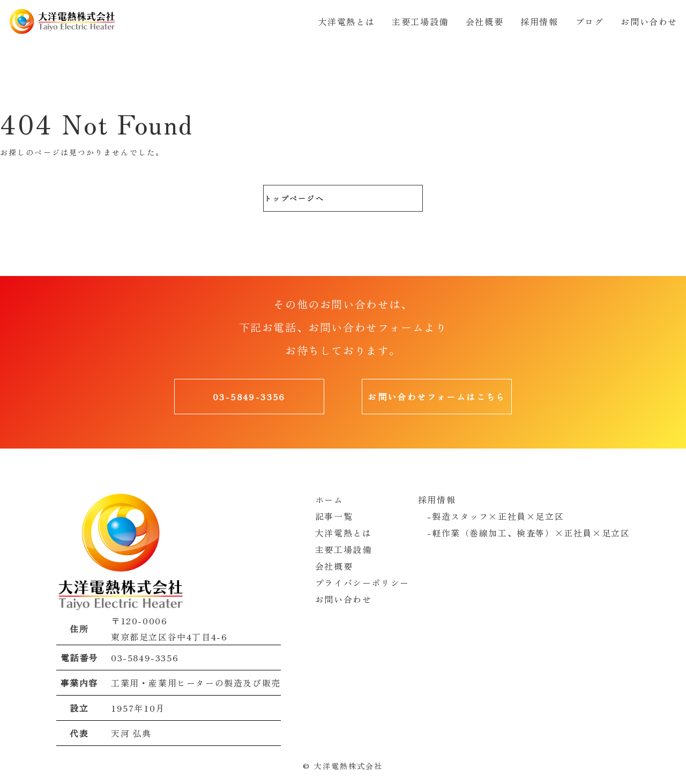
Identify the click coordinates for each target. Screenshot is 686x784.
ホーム (329, 499)
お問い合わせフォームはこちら (437, 397)
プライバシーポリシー (362, 580)
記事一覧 (334, 516)
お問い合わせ (649, 21)
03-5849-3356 (249, 397)
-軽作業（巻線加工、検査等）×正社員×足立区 (524, 532)
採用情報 (539, 21)
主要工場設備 (420, 21)
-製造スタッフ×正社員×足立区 (491, 516)
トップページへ (293, 198)
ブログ (590, 21)
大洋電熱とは (347, 21)
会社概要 (484, 21)
